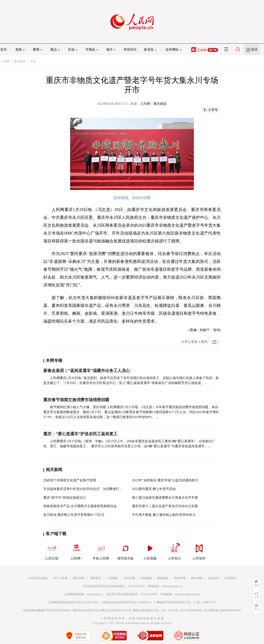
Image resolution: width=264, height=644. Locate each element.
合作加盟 (129, 578)
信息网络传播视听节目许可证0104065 (47, 610)
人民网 (5, 61)
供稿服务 (146, 578)
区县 (33, 61)
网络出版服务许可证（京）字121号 (155, 610)
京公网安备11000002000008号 (222, 610)
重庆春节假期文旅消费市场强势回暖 (77, 400)
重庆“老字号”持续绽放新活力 (65, 498)
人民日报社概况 (38, 578)
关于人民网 (60, 578)
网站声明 (180, 578)
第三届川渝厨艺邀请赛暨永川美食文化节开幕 (165, 498)
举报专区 (130, 49)
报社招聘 (79, 578)
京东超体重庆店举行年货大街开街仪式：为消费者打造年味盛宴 (90, 489)
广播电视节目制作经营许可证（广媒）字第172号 (184, 602)
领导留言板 (125, 551)
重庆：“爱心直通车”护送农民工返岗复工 (80, 434)
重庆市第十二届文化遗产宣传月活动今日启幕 (165, 506)
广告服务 (112, 578)
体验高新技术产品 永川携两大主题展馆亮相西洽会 (80, 506)
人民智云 (174, 551)
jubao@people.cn (172, 586)
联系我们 (231, 578)
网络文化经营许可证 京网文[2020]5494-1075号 (102, 610)
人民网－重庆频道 (153, 104)
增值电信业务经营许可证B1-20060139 (126, 602)
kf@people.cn (95, 594)
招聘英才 (95, 578)
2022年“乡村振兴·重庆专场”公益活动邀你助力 (165, 480)
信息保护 (214, 578)
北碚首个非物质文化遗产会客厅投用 (70, 480)
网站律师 (197, 578)
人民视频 (150, 551)
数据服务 (163, 578)
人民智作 (199, 551)
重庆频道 (20, 61)
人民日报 (52, 551)
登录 (254, 49)
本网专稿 (54, 360)
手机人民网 (101, 551)
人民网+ (76, 551)
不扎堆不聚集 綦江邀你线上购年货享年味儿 (164, 515)
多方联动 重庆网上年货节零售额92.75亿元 (74, 515)
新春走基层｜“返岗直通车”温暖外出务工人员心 (87, 371)
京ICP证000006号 (191, 610)
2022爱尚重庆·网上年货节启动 (154, 489)
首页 (4, 49)
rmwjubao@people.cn (187, 594)
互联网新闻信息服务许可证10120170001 (74, 602)
